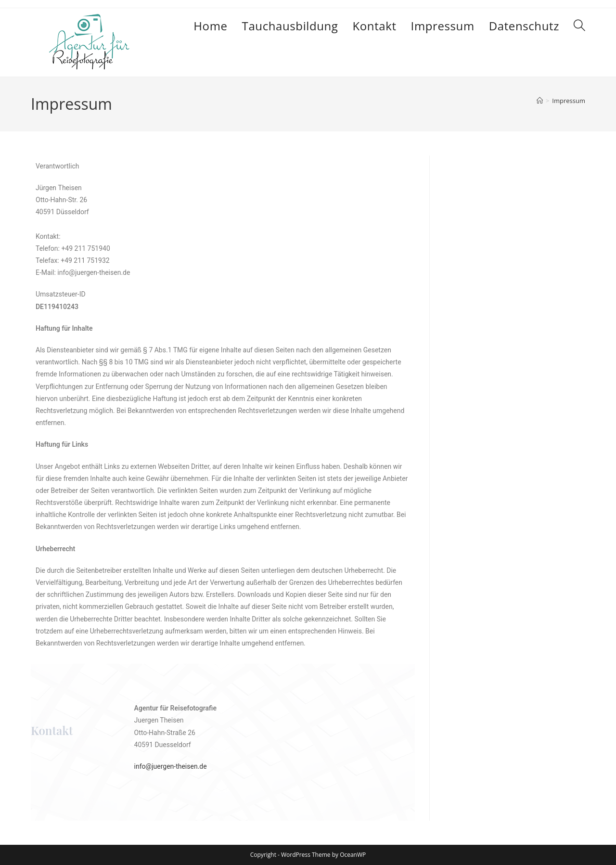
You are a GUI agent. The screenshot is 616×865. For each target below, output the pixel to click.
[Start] (540, 101)
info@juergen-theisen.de (171, 766)
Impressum (569, 101)
